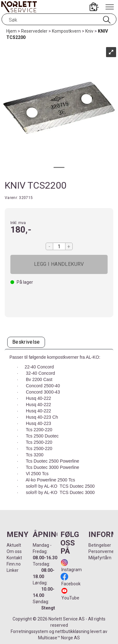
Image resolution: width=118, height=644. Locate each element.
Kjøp (59, 264)
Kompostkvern (66, 31)
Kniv (89, 31)
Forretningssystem (29, 631)
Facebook (70, 584)
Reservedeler (34, 31)
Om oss (14, 551)
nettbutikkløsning (72, 631)
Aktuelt (14, 545)
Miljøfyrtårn (100, 558)
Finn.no (14, 564)
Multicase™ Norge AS (59, 638)
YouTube (70, 598)
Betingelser (100, 545)
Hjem (11, 31)
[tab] (26, 342)
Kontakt (14, 558)
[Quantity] (59, 246)
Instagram (71, 570)
